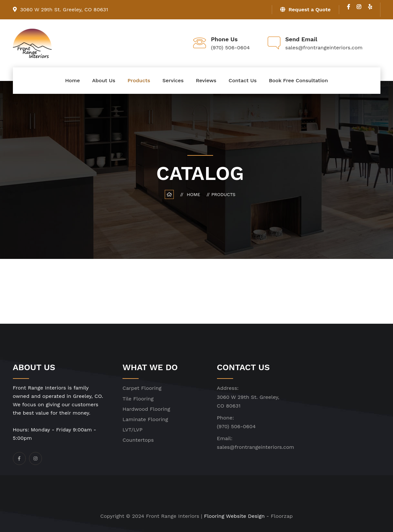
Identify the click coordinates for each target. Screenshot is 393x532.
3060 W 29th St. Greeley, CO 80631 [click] (61, 10)
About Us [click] (104, 80)
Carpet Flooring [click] (142, 388)
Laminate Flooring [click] (145, 419)
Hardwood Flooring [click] (146, 409)
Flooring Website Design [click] (234, 516)
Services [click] (173, 80)
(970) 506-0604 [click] (236, 426)
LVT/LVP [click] (133, 430)
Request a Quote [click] (305, 10)
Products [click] (139, 80)
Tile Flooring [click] (138, 399)
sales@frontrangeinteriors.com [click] (256, 447)
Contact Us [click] (243, 80)
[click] (349, 7)
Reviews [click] (206, 80)
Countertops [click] (138, 440)
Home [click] (73, 80)
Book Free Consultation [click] (298, 80)
